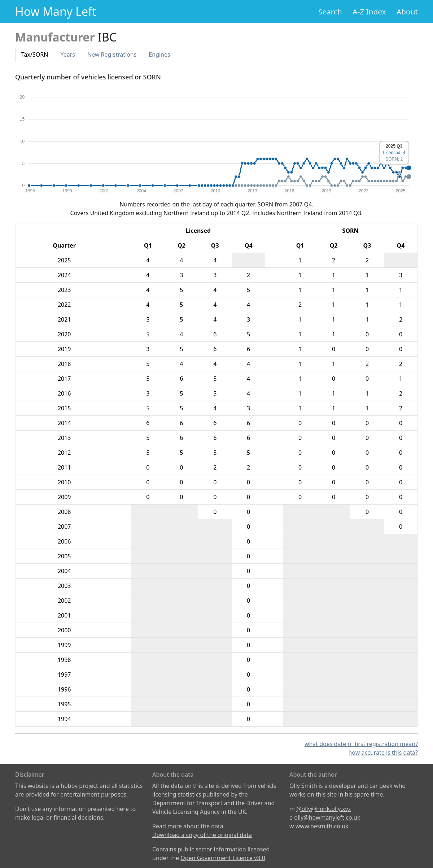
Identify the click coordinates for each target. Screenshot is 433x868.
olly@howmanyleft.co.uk (327, 817)
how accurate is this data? (383, 753)
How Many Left (56, 11)
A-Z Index (369, 12)
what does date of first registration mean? (361, 744)
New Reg (112, 54)
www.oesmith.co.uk (322, 826)
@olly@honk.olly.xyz (323, 809)
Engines (159, 54)
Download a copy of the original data (202, 835)
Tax (35, 54)
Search (330, 12)
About (407, 12)
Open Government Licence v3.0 (223, 858)
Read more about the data (188, 826)
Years (68, 54)
